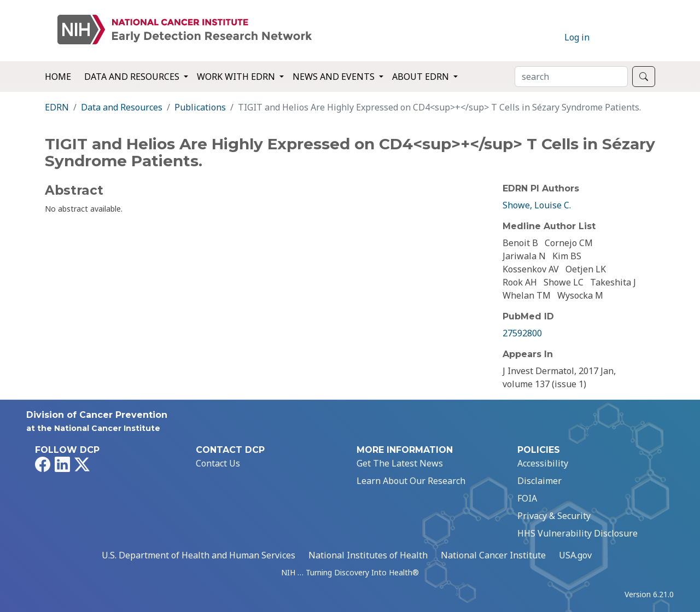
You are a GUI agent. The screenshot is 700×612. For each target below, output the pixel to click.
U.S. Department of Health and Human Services (199, 555)
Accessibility (543, 463)
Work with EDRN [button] (237, 77)
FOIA (527, 498)
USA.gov (575, 555)
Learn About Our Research (411, 481)
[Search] (571, 77)
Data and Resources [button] (133, 77)
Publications (200, 107)
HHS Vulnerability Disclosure (577, 533)
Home (58, 77)
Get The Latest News (400, 463)
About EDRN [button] (422, 77)
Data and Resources (122, 107)
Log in (577, 37)
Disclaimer (539, 481)
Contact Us (218, 463)
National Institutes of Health (368, 555)
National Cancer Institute (493, 555)
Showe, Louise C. (537, 205)
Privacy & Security (554, 516)
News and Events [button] (335, 77)
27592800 (522, 333)
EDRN (57, 107)
